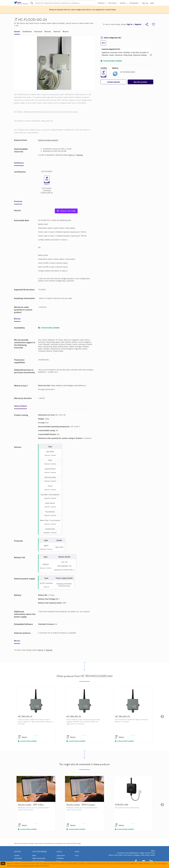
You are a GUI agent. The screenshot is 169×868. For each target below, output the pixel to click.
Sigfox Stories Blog (39, 858)
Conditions (60, 858)
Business (48, 31)
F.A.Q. (77, 855)
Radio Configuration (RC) (111, 38)
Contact (17, 855)
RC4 (103, 43)
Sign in (129, 24)
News (34, 855)
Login (152, 3)
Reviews (66, 31)
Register (138, 24)
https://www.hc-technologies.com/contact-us (68, 385)
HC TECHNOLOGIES (128, 72)
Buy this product (140, 82)
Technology (18, 858)
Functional (38, 31)
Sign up (145, 3)
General (17, 31)
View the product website (48, 140)
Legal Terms (61, 855)
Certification (27, 31)
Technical (57, 31)
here (152, 863)
